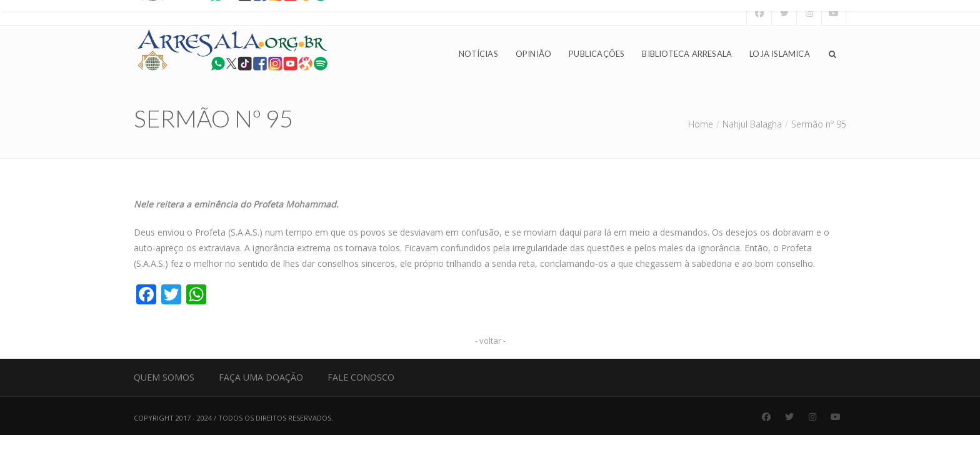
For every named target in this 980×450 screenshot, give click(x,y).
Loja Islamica (780, 54)
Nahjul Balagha (752, 124)
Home (701, 124)
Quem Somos (164, 377)
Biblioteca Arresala (687, 54)
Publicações (597, 54)
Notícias (478, 54)
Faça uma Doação (261, 377)
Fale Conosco (361, 377)
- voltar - (490, 341)
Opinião (533, 54)
